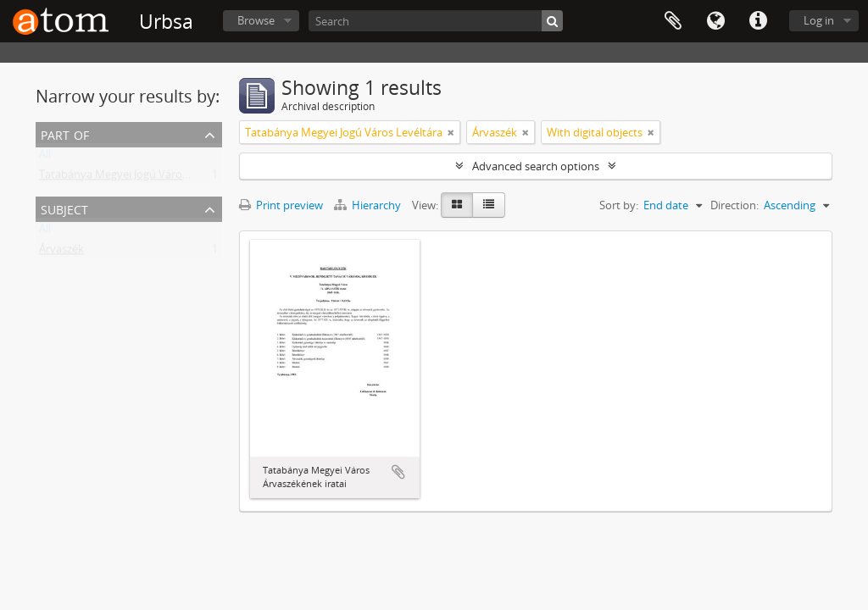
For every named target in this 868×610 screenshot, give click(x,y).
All (45, 158)
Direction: (734, 205)
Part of (65, 133)
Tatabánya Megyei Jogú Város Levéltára (138, 178)
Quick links (758, 21)
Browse (256, 20)
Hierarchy (369, 205)
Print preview (281, 205)
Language (715, 21)
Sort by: (619, 205)
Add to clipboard (398, 472)
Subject (64, 208)
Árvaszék (61, 252)
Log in (819, 20)
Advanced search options (536, 166)
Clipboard (673, 21)
